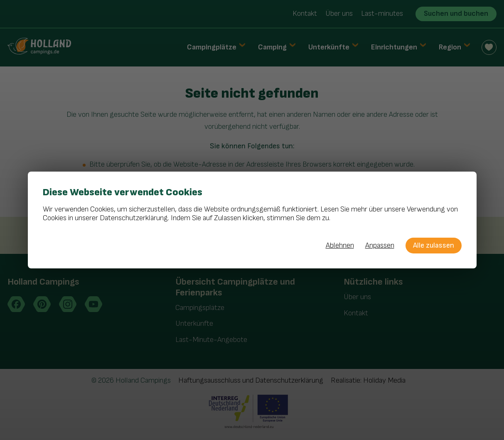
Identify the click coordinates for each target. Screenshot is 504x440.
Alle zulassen (434, 245)
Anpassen (380, 246)
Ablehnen (340, 246)
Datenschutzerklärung (134, 218)
